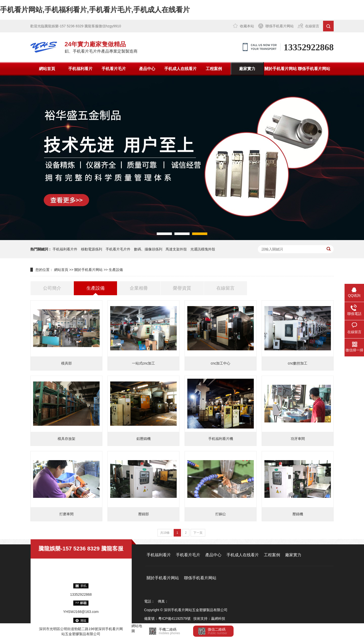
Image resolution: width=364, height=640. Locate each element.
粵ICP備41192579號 (174, 618)
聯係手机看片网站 (280, 26)
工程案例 (214, 69)
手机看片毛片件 (118, 249)
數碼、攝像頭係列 (148, 249)
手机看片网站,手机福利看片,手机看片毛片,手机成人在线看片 (95, 10)
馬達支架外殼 (176, 249)
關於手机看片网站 (281, 69)
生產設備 (116, 270)
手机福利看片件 (65, 249)
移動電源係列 (92, 249)
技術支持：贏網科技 (209, 618)
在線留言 (312, 26)
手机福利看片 (80, 69)
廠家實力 (247, 69)
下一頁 (198, 533)
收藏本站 (247, 26)
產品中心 (147, 69)
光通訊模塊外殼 (203, 249)
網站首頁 (47, 69)
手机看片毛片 (114, 69)
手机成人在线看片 (180, 69)
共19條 (165, 533)
